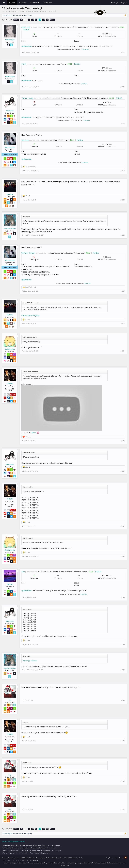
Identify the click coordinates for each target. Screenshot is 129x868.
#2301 (123, 53)
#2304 (123, 171)
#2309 (123, 351)
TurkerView (85, 50)
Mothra (10, 194)
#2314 (123, 597)
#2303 (123, 124)
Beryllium (109, 858)
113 (29, 20)
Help (116, 858)
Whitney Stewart (28, 253)
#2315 (123, 644)
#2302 (123, 87)
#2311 (123, 471)
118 (47, 20)
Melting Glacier (42, 11)
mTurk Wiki (35, 2)
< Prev (16, 20)
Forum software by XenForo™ (20, 858)
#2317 (123, 701)
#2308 (123, 324)
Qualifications (26, 46)
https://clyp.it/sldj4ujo (30, 315)
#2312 (123, 526)
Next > (52, 20)
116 (40, 20)
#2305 (123, 200)
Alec (23, 572)
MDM (24, 64)
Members (23, 2)
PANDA (26, 30)
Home (4, 3)
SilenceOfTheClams (10, 229)
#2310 (123, 441)
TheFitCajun (10, 40)
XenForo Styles (59, 858)
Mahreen (25, 140)
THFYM (10, 384)
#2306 (123, 235)
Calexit (10, 584)
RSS (126, 858)
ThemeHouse (33, 860)
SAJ (10, 700)
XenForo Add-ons (46, 858)
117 (44, 20)
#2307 (123, 291)
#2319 (123, 781)
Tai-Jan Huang (27, 98)
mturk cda (26, 27)
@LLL (34, 432)
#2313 (123, 557)
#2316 (123, 670)
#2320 (123, 810)
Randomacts (10, 349)
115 (36, 20)
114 (33, 20)
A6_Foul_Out (10, 147)
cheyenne (10, 111)
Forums (12, 2)
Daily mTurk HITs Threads (20, 11)
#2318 (123, 741)
